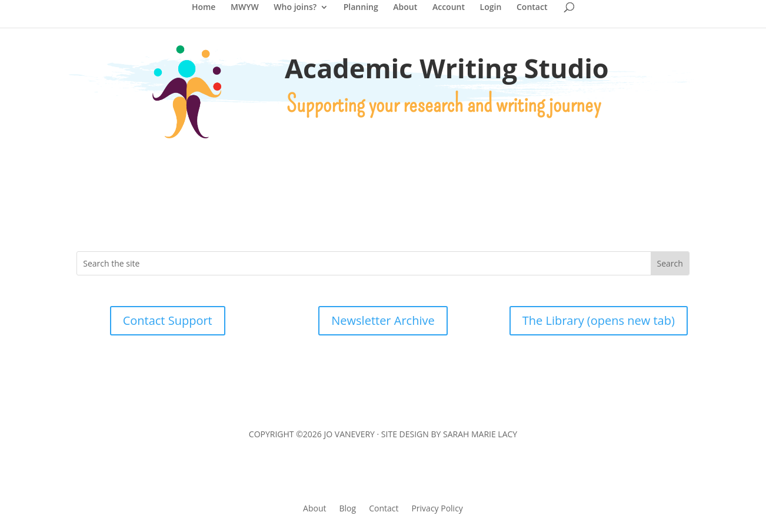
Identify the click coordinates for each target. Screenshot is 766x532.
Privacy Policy (437, 508)
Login (491, 8)
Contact (532, 8)
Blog (348, 508)
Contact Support (168, 320)
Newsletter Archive (383, 320)
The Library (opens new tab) (599, 320)
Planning (361, 8)
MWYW (245, 8)
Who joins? (295, 8)
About (405, 8)
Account (449, 8)
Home (204, 8)
